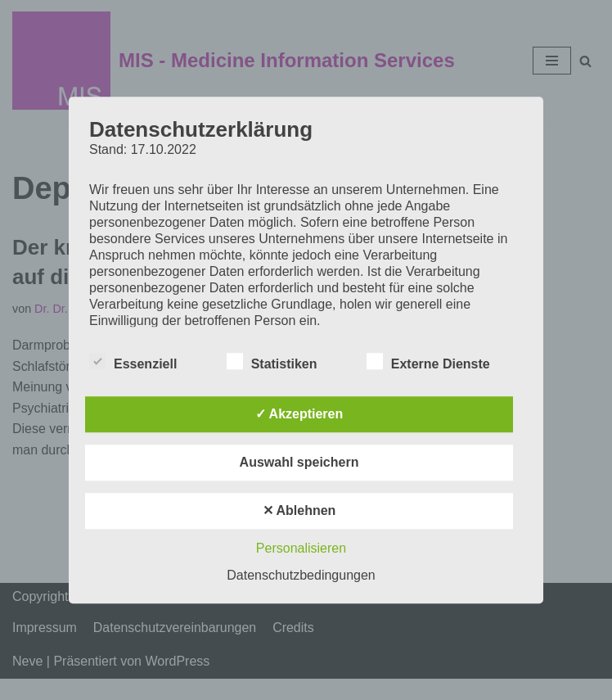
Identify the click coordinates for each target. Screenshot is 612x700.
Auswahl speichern (299, 462)
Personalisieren (301, 548)
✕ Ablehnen (299, 510)
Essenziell (133, 361)
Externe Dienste (428, 361)
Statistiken (272, 361)
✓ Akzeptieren (299, 414)
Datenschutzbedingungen (301, 575)
